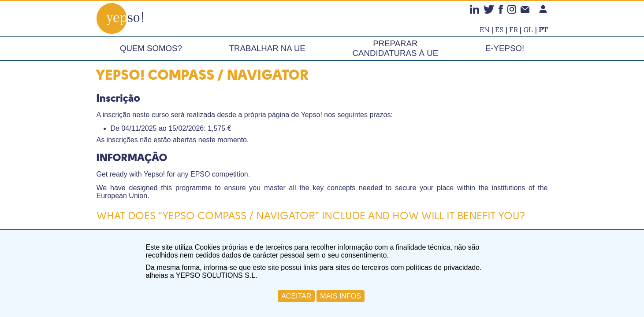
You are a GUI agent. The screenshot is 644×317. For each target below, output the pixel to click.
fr (514, 29)
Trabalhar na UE (267, 48)
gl (528, 29)
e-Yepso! (505, 48)
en (485, 29)
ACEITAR (296, 296)
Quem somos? (151, 48)
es (499, 29)
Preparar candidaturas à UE (396, 48)
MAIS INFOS (340, 296)
